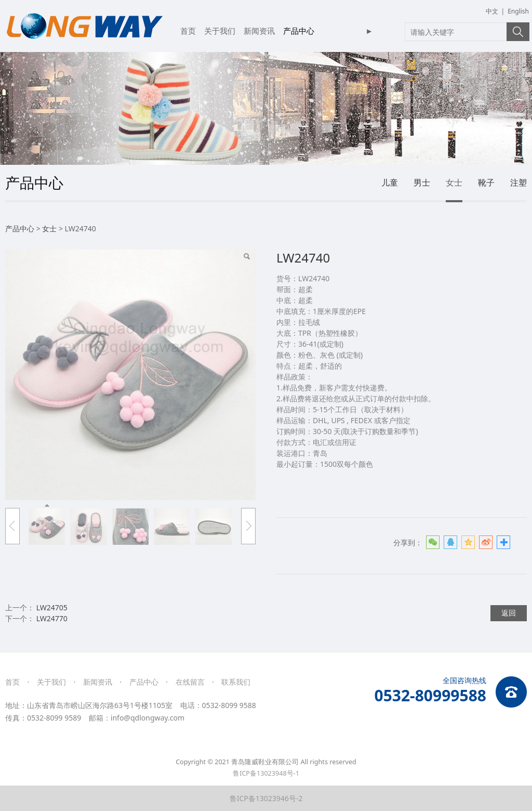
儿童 (390, 182)
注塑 (518, 182)
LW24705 (52, 607)
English (518, 11)
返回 (509, 613)
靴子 (486, 182)
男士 (422, 182)
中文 (492, 11)
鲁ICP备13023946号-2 (266, 798)
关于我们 (220, 31)
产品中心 (299, 31)
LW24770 (52, 618)
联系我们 (236, 682)
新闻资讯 (259, 31)
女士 (454, 182)
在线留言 (190, 682)
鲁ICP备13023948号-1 (266, 773)
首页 (188, 31)
